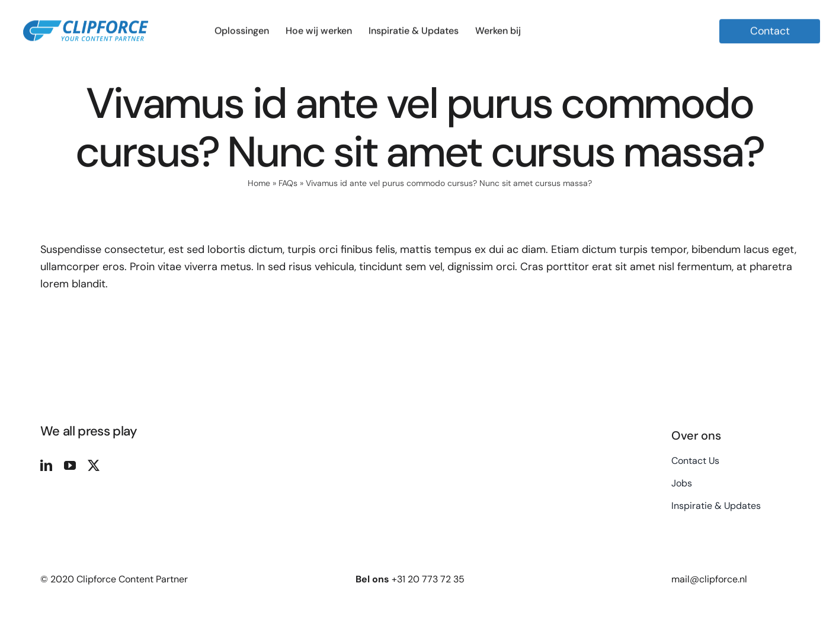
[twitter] (94, 466)
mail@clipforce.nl (709, 579)
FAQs (288, 183)
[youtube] (70, 466)
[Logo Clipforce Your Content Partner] (86, 14)
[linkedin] (46, 466)
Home (259, 183)
